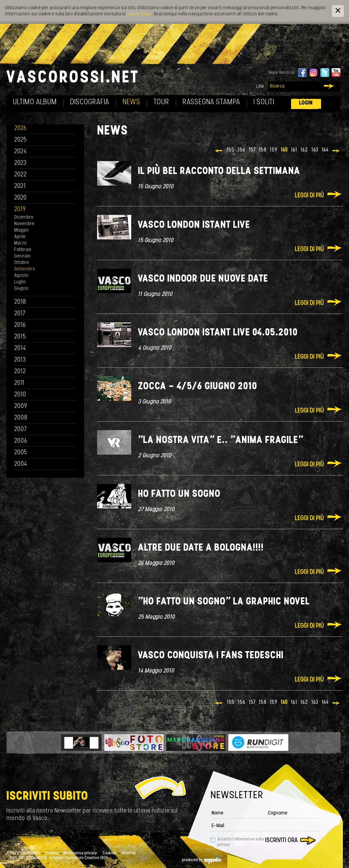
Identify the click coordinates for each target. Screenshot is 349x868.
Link (260, 87)
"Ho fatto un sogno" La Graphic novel (224, 602)
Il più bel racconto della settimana (219, 171)
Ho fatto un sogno (179, 494)
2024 (21, 152)
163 (315, 150)
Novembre (24, 224)
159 (274, 150)
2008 (21, 418)
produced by (202, 860)
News (132, 102)
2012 (20, 372)
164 (325, 150)
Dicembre (24, 217)
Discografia (90, 102)
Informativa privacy (80, 853)
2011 (19, 383)
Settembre (25, 269)
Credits (52, 853)
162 (304, 150)
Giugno (21, 289)
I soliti (264, 102)
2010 (20, 395)
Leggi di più (309, 196)
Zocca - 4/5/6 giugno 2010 (198, 387)
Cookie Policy (139, 14)
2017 (20, 314)
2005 (21, 453)
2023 (20, 163)
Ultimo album (35, 102)
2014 (20, 349)
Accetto (241, 842)
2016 (20, 325)
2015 (20, 337)
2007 (21, 430)
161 (294, 150)
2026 (20, 129)
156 (242, 150)
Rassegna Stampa (211, 102)
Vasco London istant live (194, 225)
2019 (20, 210)
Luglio (20, 282)
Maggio (21, 230)
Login (306, 103)
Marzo (20, 243)
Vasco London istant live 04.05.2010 (218, 333)
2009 (21, 406)
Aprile (20, 237)
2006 (21, 441)
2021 (20, 186)
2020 (21, 198)
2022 (21, 175)
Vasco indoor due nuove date (203, 279)
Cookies (109, 853)
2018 (20, 302)
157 (252, 150)
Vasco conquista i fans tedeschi (211, 656)
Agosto (21, 276)
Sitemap (129, 853)
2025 (21, 140)
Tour (162, 102)
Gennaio (22, 256)
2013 (20, 360)
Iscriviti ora (282, 841)
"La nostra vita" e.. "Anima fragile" (221, 440)
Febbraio (23, 250)
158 (263, 150)
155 (231, 150)
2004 (21, 464)
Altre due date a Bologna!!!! (201, 548)
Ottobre (22, 263)
